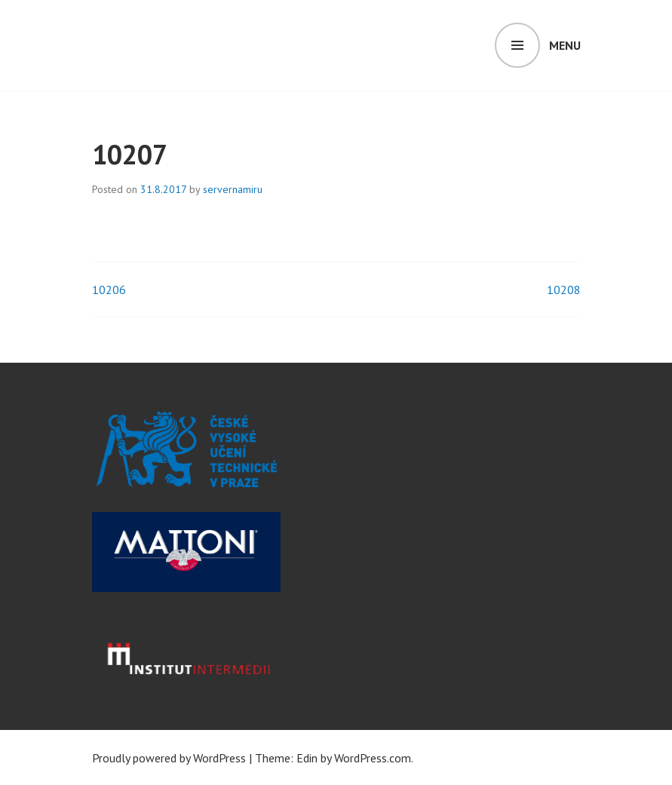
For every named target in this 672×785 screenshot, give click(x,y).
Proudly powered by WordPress (169, 758)
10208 (564, 290)
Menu (565, 45)
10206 (109, 290)
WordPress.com (373, 758)
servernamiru (233, 189)
